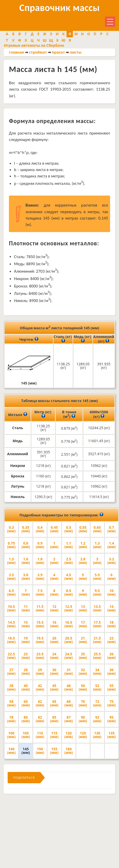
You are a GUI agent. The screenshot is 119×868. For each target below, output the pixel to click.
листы (76, 52)
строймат (38, 52)
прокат (58, 52)
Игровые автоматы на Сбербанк (34, 45)
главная (16, 52)
